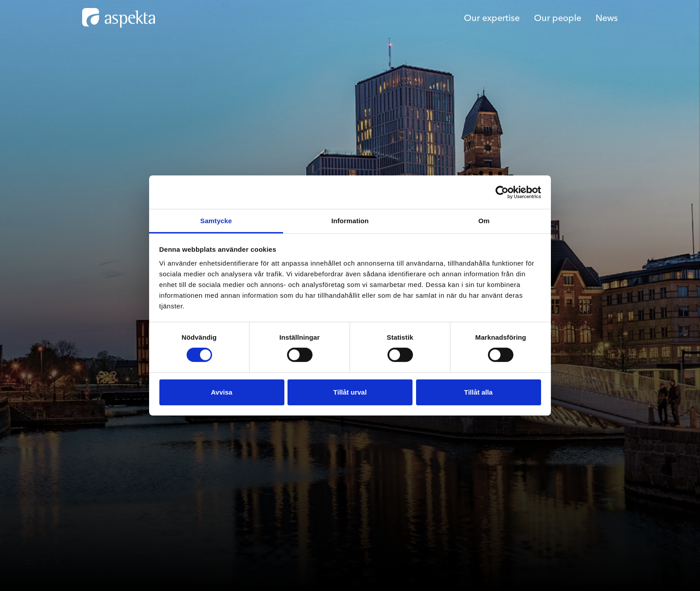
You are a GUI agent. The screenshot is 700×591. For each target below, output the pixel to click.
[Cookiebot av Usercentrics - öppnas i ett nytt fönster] (502, 192)
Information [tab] (350, 221)
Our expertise (492, 18)
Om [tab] (484, 221)
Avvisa (222, 392)
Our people (558, 18)
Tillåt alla (479, 392)
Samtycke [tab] (216, 221)
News (607, 18)
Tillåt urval (350, 392)
